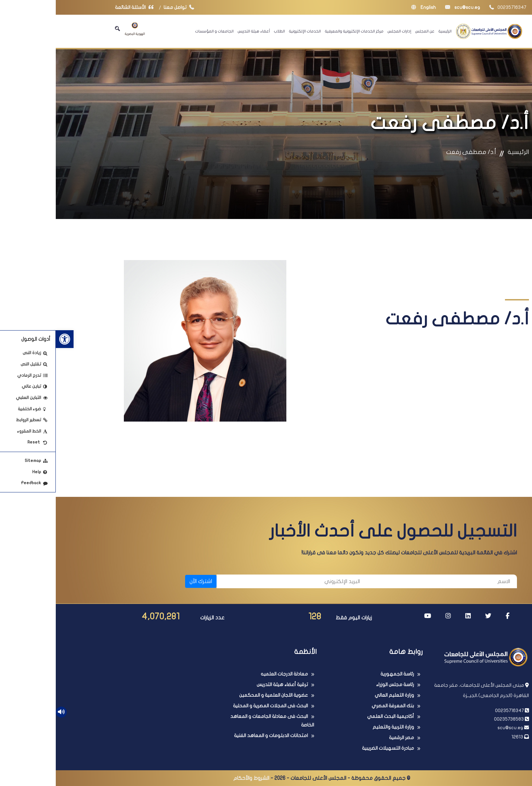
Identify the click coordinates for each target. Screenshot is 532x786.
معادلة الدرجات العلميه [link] (229, 674)
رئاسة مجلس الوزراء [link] (339, 685)
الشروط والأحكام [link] (196, 778)
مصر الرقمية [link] (346, 738)
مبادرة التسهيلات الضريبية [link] (332, 748)
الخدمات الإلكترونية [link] (249, 31)
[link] (9, 339)
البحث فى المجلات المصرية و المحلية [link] (215, 706)
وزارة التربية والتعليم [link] (338, 727)
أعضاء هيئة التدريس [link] (198, 31)
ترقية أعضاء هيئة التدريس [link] (226, 685)
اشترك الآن (145, 581)
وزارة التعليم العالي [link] (339, 695)
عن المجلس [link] (369, 31)
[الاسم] (386, 581)
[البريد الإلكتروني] (236, 581)
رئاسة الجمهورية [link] (341, 674)
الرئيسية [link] (389, 31)
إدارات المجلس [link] (344, 31)
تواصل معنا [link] (125, 7)
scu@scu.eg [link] (407, 7)
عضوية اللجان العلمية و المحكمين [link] (218, 695)
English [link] (368, 7)
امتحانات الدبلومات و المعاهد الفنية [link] (215, 736)
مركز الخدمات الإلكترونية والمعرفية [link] (299, 31)
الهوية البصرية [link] (79, 29)
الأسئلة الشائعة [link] (80, 7)
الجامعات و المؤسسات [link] (159, 31)
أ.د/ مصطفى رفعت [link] (415, 152)
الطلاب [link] (224, 31)
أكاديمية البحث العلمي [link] (335, 716)
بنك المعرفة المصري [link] (337, 706)
